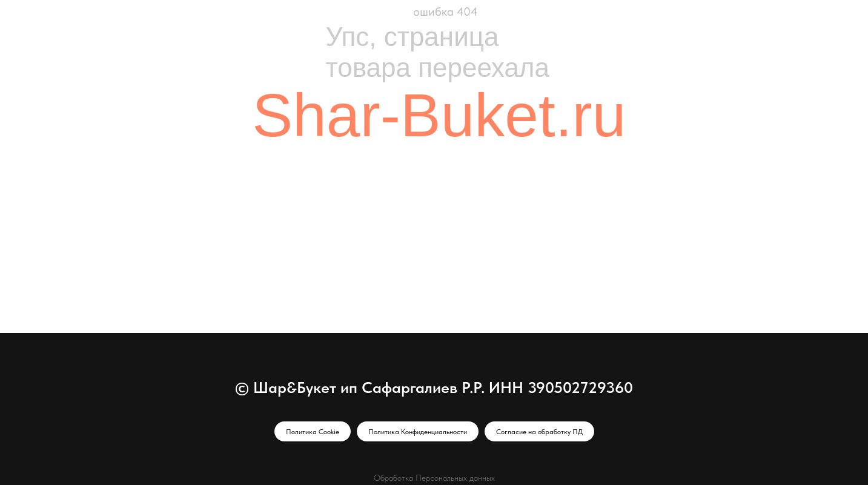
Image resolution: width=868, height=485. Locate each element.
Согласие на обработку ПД (539, 432)
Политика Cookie (313, 432)
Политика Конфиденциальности (418, 432)
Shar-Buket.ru (439, 115)
